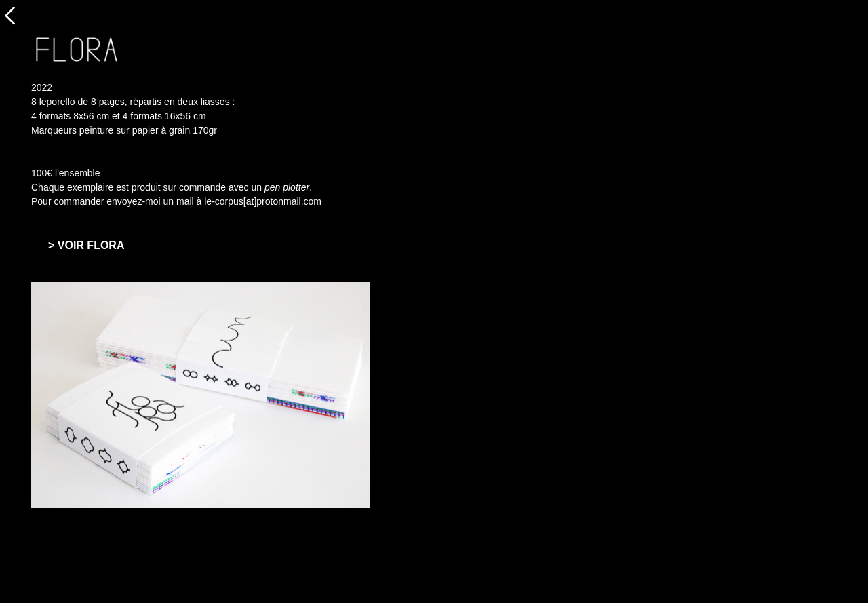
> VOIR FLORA (86, 245)
